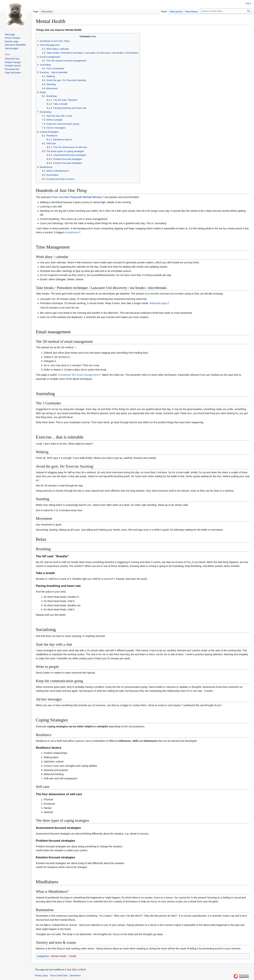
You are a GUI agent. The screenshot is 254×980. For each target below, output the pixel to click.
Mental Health (59, 956)
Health (73, 956)
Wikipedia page (158, 303)
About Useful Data (59, 976)
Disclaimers (75, 976)
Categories (43, 956)
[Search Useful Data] (226, 11)
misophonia (71, 232)
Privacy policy (41, 976)
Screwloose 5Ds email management (78, 375)
